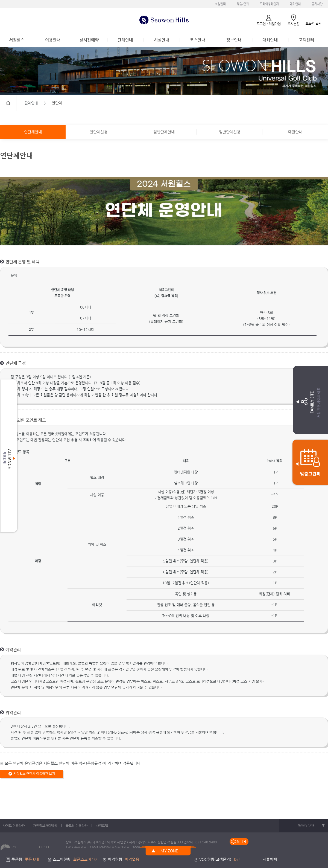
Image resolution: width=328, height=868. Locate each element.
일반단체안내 (164, 132)
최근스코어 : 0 (85, 859)
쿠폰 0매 (32, 859)
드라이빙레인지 (269, 4)
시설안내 (162, 40)
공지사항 (317, 4)
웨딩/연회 (243, 4)
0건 (237, 859)
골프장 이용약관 (77, 826)
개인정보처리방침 (45, 826)
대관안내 (295, 132)
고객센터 (306, 40)
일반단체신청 (230, 132)
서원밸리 (220, 4)
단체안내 (125, 40)
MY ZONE (169, 851)
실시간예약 (89, 40)
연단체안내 (33, 132)
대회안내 (295, 4)
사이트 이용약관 (14, 826)
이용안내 (53, 40)
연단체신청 (99, 132)
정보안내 (234, 40)
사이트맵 (102, 826)
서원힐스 (17, 40)
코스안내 (198, 40)
